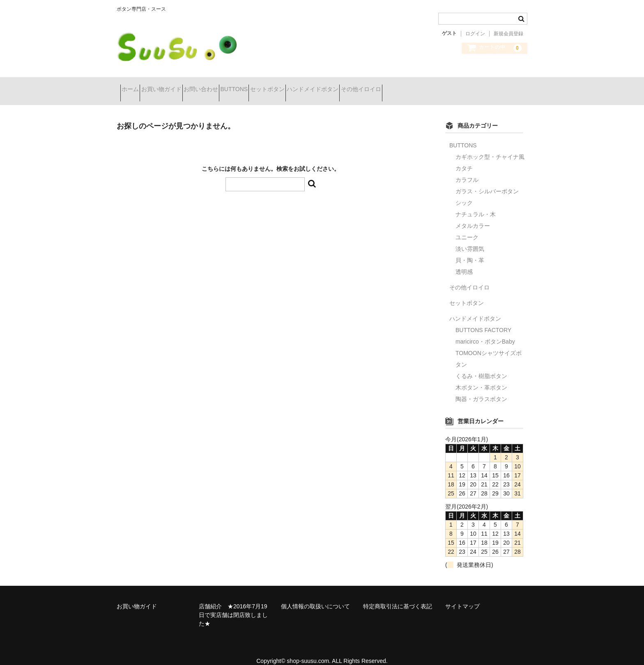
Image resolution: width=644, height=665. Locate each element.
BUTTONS (282, 86)
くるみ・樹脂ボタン (481, 365)
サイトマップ (462, 596)
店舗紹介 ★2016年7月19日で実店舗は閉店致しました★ (233, 604)
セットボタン (329, 86)
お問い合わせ (234, 86)
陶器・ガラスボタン (481, 388)
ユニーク (467, 227)
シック (464, 192)
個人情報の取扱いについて (315, 596)
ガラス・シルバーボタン (487, 181)
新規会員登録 (508, 34)
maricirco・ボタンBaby (485, 331)
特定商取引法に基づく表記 (398, 596)
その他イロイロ (452, 86)
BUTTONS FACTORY (483, 319)
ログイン (475, 34)
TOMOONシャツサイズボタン (489, 348)
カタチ (464, 158)
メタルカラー (473, 215)
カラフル (467, 169)
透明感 (464, 261)
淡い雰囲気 (470, 238)
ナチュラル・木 (476, 204)
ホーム (134, 86)
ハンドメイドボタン (389, 86)
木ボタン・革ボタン (481, 377)
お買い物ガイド (179, 86)
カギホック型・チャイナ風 (490, 146)
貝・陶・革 (470, 250)
